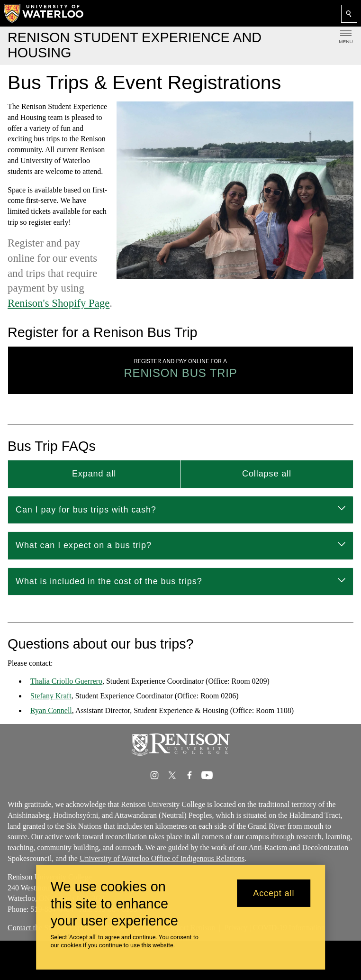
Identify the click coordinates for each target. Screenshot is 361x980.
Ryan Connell (51, 710)
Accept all (274, 893)
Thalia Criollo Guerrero (66, 682)
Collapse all (267, 474)
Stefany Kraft (51, 696)
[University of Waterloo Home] (44, 13)
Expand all (94, 474)
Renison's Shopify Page (59, 303)
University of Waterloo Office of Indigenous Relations (162, 858)
